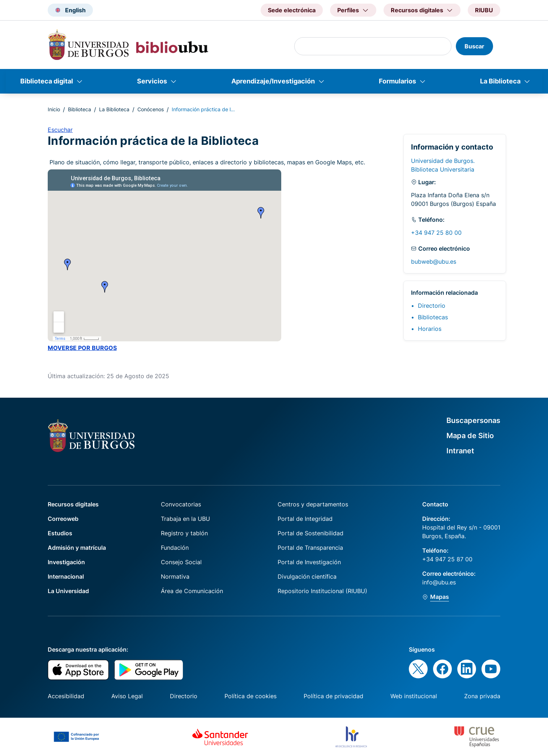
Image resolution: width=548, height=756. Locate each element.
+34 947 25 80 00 (436, 233)
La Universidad (68, 591)
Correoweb (63, 519)
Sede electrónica (292, 10)
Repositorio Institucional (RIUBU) (322, 591)
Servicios (152, 81)
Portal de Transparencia (310, 548)
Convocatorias (181, 504)
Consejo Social (181, 562)
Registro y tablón (184, 533)
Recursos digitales (73, 504)
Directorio (432, 306)
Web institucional (414, 696)
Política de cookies (251, 696)
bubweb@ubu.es (434, 262)
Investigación (66, 562)
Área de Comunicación (192, 591)
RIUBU (484, 10)
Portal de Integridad (305, 519)
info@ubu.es (439, 582)
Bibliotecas (433, 317)
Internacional (66, 576)
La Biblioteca (500, 81)
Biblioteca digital (47, 81)
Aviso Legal (127, 696)
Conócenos (151, 109)
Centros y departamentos (313, 504)
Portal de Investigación (309, 562)
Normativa (175, 576)
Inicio (54, 109)
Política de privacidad (333, 696)
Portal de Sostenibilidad (311, 533)
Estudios (60, 533)
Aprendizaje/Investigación (273, 81)
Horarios (430, 329)
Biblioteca (80, 109)
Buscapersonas (473, 420)
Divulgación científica (307, 576)
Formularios (397, 81)
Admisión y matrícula (77, 548)
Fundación (175, 548)
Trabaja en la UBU (185, 519)
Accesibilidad (66, 696)
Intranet (460, 451)
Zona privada (482, 696)
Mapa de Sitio (470, 436)
